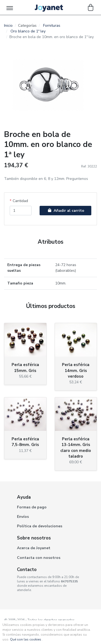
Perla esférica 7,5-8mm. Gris (25, 442)
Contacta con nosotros (39, 558)
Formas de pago (32, 507)
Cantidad (20, 201)
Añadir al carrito (65, 211)
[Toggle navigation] (10, 8)
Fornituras (52, 26)
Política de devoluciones (40, 526)
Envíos (23, 517)
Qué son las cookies (26, 639)
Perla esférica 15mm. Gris (25, 368)
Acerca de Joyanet (34, 548)
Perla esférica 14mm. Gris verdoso (76, 370)
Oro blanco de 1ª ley (28, 31)
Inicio (8, 26)
